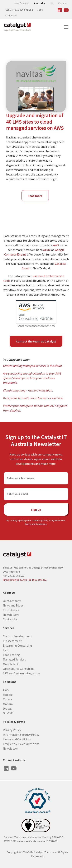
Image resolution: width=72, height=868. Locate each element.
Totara (7, 699)
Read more (38, 197)
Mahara (8, 704)
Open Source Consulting (19, 668)
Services (8, 628)
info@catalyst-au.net (15, 580)
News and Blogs (13, 605)
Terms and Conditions (36, 524)
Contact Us (11, 16)
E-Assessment (12, 641)
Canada (62, 3)
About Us (9, 593)
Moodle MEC (11, 664)
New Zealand (21, 3)
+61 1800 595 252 (37, 580)
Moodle (8, 694)
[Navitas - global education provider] (36, 87)
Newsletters (11, 615)
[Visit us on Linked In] (60, 9)
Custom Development (17, 636)
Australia (40, 3)
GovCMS (8, 713)
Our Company (12, 601)
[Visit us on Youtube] (66, 9)
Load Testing (11, 655)
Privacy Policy (12, 730)
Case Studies (11, 610)
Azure (47, 250)
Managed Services (14, 659)
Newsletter (10, 748)
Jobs (40, 10)
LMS (6, 650)
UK (52, 3)
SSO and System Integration (21, 673)
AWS (56, 245)
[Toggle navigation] (66, 27)
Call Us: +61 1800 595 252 (19, 10)
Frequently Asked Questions (21, 744)
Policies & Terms (14, 722)
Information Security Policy (21, 735)
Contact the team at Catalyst (36, 341)
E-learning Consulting (17, 645)
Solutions (10, 682)
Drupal (7, 708)
